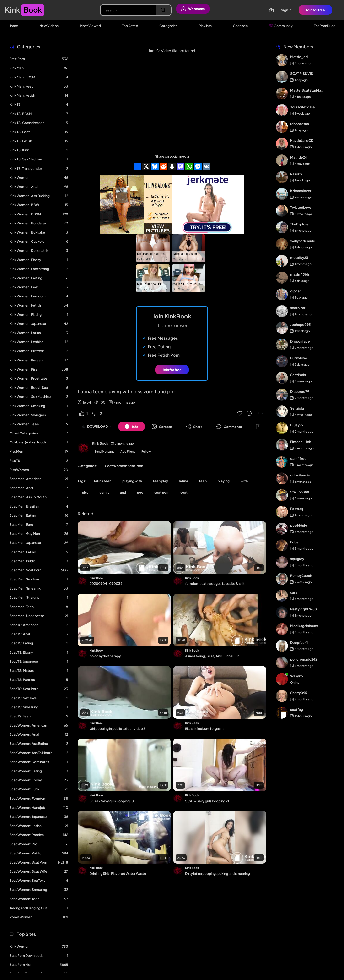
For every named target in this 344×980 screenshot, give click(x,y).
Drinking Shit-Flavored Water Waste (118, 873)
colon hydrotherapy (105, 656)
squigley (297, 559)
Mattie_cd (299, 57)
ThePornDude (325, 26)
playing (224, 481)
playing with (132, 481)
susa (294, 592)
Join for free (315, 10)
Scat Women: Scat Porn (124, 466)
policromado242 (304, 659)
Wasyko (297, 676)
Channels (240, 26)
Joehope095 (301, 324)
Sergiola (297, 408)
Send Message (104, 452)
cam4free (298, 458)
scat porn (162, 492)
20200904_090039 (106, 583)
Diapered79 (300, 391)
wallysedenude (303, 241)
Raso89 (296, 174)
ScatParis (298, 375)
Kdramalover (301, 191)
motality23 (299, 257)
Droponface (300, 341)
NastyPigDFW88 (304, 609)
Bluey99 (297, 425)
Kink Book (100, 443)
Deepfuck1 (299, 642)
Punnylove (299, 358)
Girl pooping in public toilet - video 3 (118, 728)
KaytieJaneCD (302, 140)
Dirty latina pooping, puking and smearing (218, 873)
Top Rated (130, 26)
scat (184, 492)
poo (140, 492)
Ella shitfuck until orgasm (204, 728)
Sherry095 (299, 693)
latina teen (103, 481)
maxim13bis (300, 274)
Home (13, 26)
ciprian (296, 291)
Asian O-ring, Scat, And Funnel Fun (212, 656)
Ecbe (294, 542)
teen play (160, 481)
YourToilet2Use (303, 107)
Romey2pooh (301, 575)
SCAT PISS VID (302, 73)
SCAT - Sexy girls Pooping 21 (207, 801)
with (244, 481)
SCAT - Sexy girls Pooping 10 (112, 801)
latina (183, 481)
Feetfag (297, 509)
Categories (168, 26)
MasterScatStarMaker (307, 90)
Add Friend (128, 452)
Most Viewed (90, 26)
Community (281, 26)
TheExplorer (300, 224)
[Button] (132, 427)
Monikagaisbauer (304, 626)
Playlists (205, 26)
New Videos (49, 26)
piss (85, 492)
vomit (104, 492)
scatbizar (298, 308)
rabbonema (300, 124)
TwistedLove (301, 207)
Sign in (286, 10)
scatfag (297, 709)
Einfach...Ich (301, 442)
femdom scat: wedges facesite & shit (215, 583)
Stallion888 (300, 492)
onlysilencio (300, 475)
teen (203, 481)
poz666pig (299, 525)
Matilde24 (299, 157)
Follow (146, 452)
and (123, 492)
